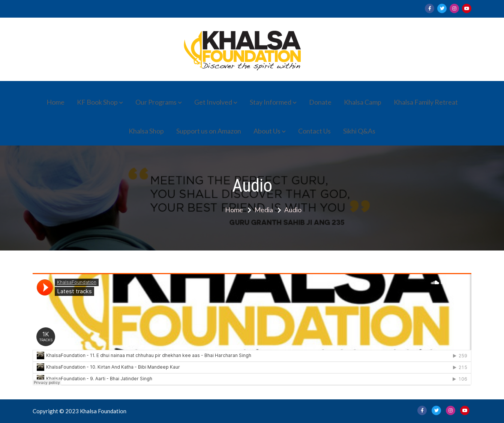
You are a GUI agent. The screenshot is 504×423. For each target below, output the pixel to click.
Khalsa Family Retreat (426, 102)
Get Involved (213, 102)
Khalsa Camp (363, 102)
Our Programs (156, 102)
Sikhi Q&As (359, 131)
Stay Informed (271, 102)
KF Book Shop (97, 102)
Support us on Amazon (209, 131)
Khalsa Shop (146, 131)
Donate (320, 102)
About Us (267, 131)
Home (55, 102)
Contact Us (314, 131)
